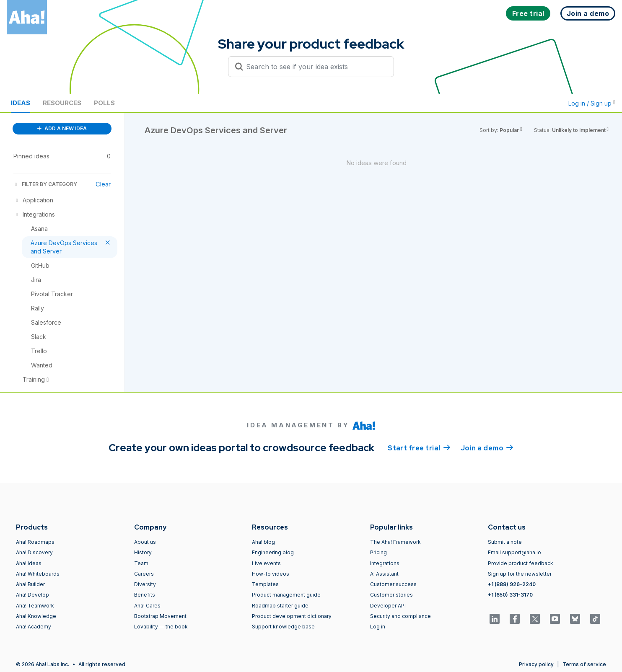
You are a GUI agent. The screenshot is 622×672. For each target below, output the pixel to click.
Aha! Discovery (34, 552)
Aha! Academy (34, 627)
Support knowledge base (283, 627)
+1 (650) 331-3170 (510, 595)
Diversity (145, 584)
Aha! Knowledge (36, 616)
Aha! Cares (147, 606)
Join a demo (487, 447)
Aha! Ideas (29, 563)
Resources (62, 103)
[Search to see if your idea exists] (315, 67)
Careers (144, 574)
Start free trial (419, 447)
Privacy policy (536, 664)
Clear (103, 184)
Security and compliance (400, 616)
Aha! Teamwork (35, 606)
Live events (266, 563)
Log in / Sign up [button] (592, 103)
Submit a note (505, 542)
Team (141, 563)
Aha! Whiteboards (38, 574)
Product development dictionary (292, 616)
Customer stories (391, 595)
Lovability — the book (161, 627)
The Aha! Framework (395, 542)
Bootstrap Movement (160, 616)
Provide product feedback (521, 563)
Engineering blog (273, 552)
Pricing (378, 552)
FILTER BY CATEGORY (45, 184)
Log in (378, 627)
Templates (265, 584)
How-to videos (271, 574)
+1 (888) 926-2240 (512, 584)
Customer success (393, 584)
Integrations (385, 563)
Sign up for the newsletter (520, 574)
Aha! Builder (30, 584)
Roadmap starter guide (280, 606)
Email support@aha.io (514, 552)
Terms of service (584, 664)
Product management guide (286, 595)
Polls (104, 103)
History (143, 552)
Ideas (21, 103)
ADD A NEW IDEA (62, 128)
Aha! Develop (32, 595)
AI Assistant (384, 574)
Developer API (388, 606)
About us (145, 542)
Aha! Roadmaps (35, 542)
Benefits (145, 595)
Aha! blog (263, 542)
